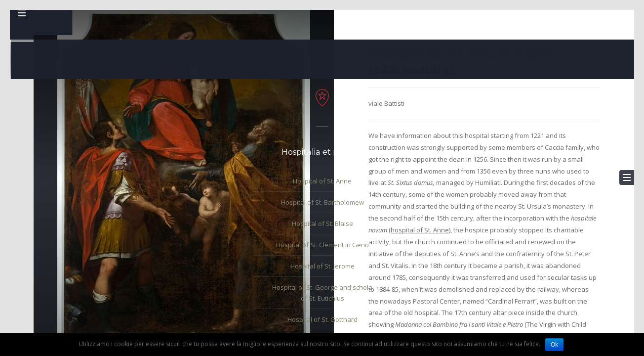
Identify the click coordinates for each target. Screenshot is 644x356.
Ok (554, 345)
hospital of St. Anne (420, 230)
